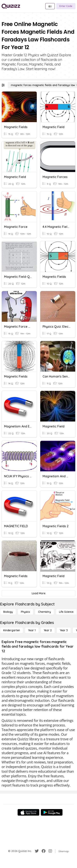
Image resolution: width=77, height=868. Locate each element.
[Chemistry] (44, 612)
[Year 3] (64, 630)
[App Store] (28, 812)
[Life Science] (66, 612)
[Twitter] (37, 851)
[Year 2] (48, 630)
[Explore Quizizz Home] (11, 6)
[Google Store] (52, 812)
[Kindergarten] (12, 630)
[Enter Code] (66, 6)
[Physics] (25, 612)
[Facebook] (44, 851)
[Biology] (8, 612)
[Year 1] (32, 630)
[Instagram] (50, 851)
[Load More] (38, 593)
